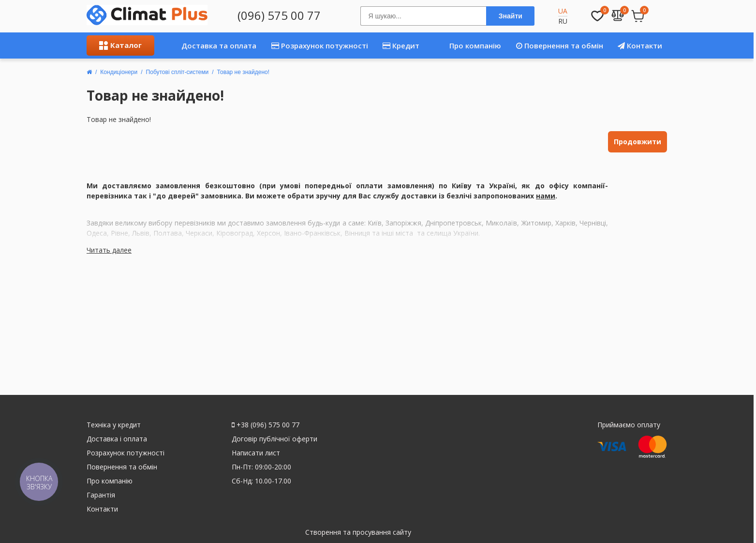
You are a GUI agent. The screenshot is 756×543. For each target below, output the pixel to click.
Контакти (640, 45)
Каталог (120, 45)
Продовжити (637, 142)
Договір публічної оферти (274, 439)
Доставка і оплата (117, 439)
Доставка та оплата (208, 45)
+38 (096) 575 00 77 (266, 425)
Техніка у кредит (114, 425)
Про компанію (465, 45)
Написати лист (256, 453)
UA (563, 11)
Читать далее (109, 250)
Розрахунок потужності (320, 45)
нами (546, 196)
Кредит (401, 45)
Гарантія (101, 495)
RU (563, 21)
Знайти (511, 16)
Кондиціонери (119, 72)
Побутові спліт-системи (178, 72)
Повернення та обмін (560, 45)
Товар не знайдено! (243, 72)
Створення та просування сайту (358, 532)
